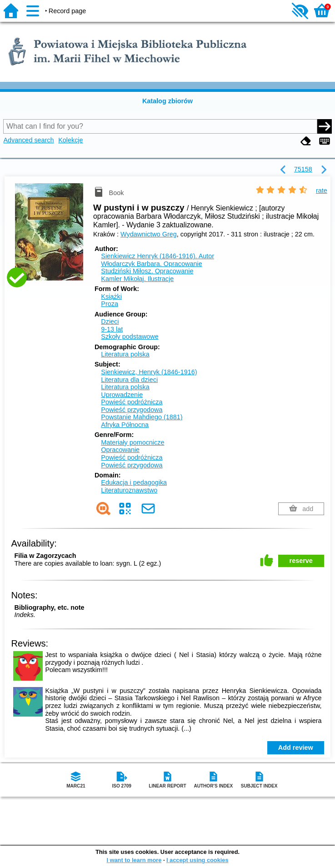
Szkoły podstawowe (130, 336)
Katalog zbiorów (167, 101)
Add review (296, 748)
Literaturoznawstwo (129, 490)
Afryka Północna (125, 425)
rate (322, 191)
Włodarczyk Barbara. (151, 264)
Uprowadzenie (122, 395)
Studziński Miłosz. (147, 271)
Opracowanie (120, 450)
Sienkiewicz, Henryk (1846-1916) (149, 372)
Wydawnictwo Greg (149, 234)
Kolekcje (70, 140)
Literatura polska (125, 354)
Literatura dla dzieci (129, 380)
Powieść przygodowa (132, 410)
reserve (301, 561)
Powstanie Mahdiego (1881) (142, 417)
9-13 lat (112, 329)
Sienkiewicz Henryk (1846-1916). (157, 256)
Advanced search (28, 140)
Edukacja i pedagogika (134, 482)
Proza (110, 304)
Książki (111, 296)
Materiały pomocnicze (132, 442)
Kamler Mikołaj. (137, 279)
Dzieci (110, 321)
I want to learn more (134, 860)
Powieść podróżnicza (132, 402)
